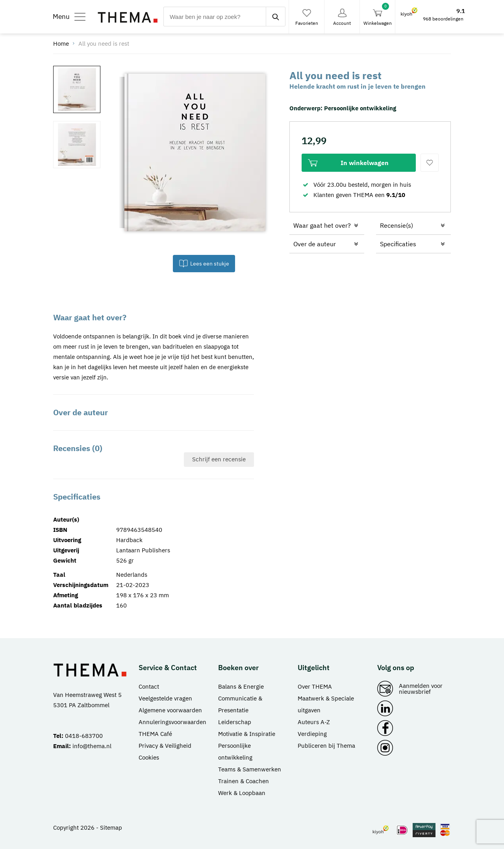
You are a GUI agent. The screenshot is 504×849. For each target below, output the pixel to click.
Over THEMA (315, 686)
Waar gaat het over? (322, 225)
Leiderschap (235, 722)
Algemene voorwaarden (170, 710)
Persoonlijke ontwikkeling (360, 108)
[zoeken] (276, 17)
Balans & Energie (241, 686)
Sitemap (111, 828)
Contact (149, 686)
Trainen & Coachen (244, 781)
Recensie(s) (397, 225)
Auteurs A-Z (314, 722)
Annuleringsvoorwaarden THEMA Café (172, 728)
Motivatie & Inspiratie (247, 734)
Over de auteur (315, 244)
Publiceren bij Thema (326, 746)
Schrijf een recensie (219, 459)
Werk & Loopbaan (242, 793)
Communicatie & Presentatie (240, 704)
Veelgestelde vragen (165, 698)
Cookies (149, 757)
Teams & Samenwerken (250, 769)
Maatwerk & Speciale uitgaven (326, 704)
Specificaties (398, 244)
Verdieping (312, 734)
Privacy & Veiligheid (165, 746)
